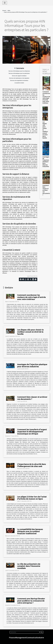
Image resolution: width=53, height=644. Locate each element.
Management (21, 638)
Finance (12, 638)
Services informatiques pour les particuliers (19, 73)
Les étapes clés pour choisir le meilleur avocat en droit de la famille (30, 332)
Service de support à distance (19, 76)
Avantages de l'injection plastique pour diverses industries (46, 162)
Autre (9, 11)
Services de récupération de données (19, 80)
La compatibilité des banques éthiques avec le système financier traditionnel (30, 531)
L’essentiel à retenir (19, 83)
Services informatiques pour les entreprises (19, 71)
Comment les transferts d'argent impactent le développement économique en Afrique (32, 432)
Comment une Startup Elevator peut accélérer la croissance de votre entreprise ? (31, 601)
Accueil (4, 11)
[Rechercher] (25, 632)
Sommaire (20, 68)
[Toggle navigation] (5, 3)
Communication (33, 638)
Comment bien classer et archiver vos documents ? (46, 190)
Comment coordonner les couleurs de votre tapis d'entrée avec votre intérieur (46, 97)
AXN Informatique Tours (10, 121)
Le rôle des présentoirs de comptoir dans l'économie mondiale (29, 566)
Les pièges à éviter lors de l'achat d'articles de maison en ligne (32, 498)
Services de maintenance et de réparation (19, 78)
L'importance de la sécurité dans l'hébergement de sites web (32, 465)
